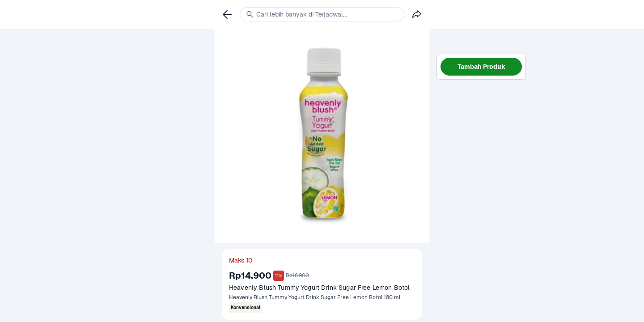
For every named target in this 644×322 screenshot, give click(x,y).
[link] (227, 14)
